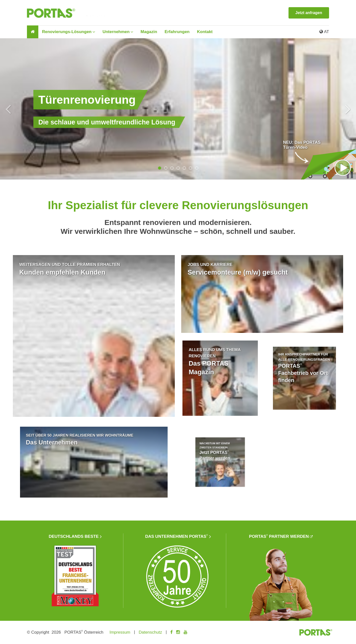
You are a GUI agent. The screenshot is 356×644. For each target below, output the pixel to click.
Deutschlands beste (74, 536)
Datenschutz (150, 632)
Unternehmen (116, 32)
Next (348, 109)
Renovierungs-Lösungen (67, 32)
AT (324, 32)
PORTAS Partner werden (279, 536)
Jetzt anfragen (309, 13)
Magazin (149, 32)
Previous (8, 109)
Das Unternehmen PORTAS (176, 536)
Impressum (120, 632)
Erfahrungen (177, 32)
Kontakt (205, 32)
